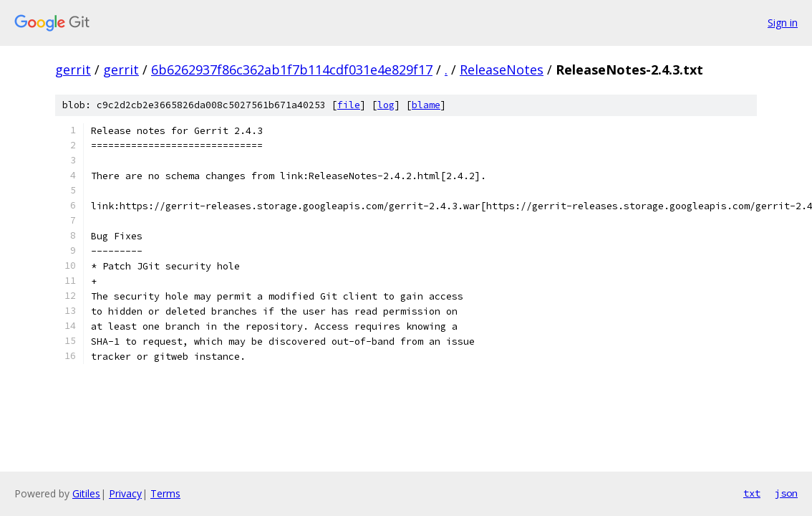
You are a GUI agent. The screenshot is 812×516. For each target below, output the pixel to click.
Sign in (783, 23)
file (349, 105)
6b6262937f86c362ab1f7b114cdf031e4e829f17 (292, 70)
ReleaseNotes (502, 70)
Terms (165, 493)
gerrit (73, 70)
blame (426, 105)
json (786, 493)
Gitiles (86, 493)
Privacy (125, 493)
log (386, 105)
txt (752, 493)
